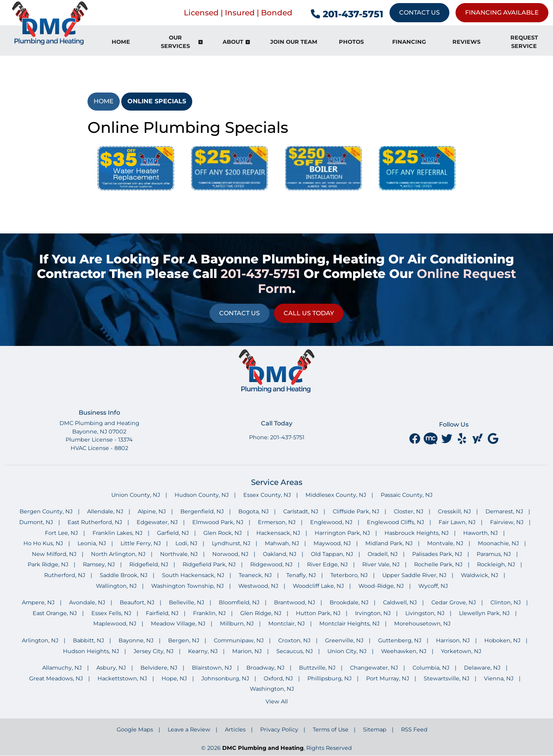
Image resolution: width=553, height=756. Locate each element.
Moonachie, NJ (498, 543)
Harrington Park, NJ (342, 533)
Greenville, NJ (344, 640)
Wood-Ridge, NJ (381, 586)
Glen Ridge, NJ (261, 613)
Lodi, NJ (186, 543)
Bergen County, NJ (46, 511)
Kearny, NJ (203, 651)
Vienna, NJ (499, 678)
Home (104, 101)
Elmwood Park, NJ (218, 522)
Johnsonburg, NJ (225, 678)
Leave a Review (189, 730)
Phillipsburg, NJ (329, 678)
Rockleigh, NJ (496, 564)
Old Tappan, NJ (332, 554)
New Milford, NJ (54, 554)
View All (277, 701)
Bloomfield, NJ (239, 602)
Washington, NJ (272, 689)
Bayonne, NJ (136, 640)
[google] (493, 438)
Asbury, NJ (111, 668)
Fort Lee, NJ (61, 533)
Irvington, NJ (373, 613)
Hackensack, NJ (278, 533)
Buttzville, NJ (317, 668)
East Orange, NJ (55, 613)
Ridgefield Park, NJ (209, 564)
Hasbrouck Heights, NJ (417, 533)
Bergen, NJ (184, 640)
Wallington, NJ (116, 586)
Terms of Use (331, 730)
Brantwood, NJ (295, 602)
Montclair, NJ (286, 624)
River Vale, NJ (381, 564)
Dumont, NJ (36, 522)
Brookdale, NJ (349, 602)
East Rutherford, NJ (95, 522)
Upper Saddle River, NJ (414, 575)
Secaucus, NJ (295, 651)
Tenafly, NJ (301, 575)
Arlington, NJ (40, 640)
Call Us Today (309, 313)
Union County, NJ (136, 495)
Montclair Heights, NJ (349, 624)
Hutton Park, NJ (318, 613)
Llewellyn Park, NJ (484, 613)
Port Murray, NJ (388, 678)
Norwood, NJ (230, 554)
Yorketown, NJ (461, 651)
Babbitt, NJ (88, 640)
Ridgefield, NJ (149, 564)
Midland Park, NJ (389, 543)
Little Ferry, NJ (141, 543)
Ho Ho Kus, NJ (43, 543)
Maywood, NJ (332, 543)
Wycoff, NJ (433, 586)
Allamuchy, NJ (62, 668)
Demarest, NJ (504, 511)
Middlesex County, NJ (336, 495)
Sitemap (375, 730)
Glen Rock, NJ (223, 533)
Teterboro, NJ (349, 575)
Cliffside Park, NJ (356, 511)
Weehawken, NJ (404, 651)
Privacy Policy (279, 730)
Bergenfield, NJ (202, 511)
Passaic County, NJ (407, 495)
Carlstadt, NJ (301, 511)
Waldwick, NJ (480, 575)
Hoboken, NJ (502, 640)
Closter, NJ (409, 511)
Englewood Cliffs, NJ (395, 522)
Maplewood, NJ (115, 624)
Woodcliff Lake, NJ (318, 586)
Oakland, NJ (280, 554)
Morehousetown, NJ (422, 624)
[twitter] (447, 438)
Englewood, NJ (331, 522)
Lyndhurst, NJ (231, 543)
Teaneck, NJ (255, 575)
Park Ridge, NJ (48, 564)
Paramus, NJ (494, 554)
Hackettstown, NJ (122, 678)
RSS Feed (414, 730)
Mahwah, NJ (282, 543)
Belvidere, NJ (159, 668)
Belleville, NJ (187, 602)
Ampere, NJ (38, 602)
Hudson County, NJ (202, 495)
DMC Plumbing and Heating (263, 748)
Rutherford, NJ (65, 575)
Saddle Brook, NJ (124, 575)
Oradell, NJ (383, 554)
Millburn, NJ (237, 624)
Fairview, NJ (507, 522)
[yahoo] (478, 438)
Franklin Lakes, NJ (117, 533)
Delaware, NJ (482, 668)
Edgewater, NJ (157, 522)
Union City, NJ (347, 651)
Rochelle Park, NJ (438, 564)
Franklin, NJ (209, 613)
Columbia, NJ (431, 668)
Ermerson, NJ (277, 522)
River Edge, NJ (327, 564)
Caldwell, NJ (400, 602)
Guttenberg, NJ (400, 640)
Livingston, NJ (425, 613)
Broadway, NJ (265, 668)
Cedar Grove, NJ (454, 602)
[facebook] (415, 438)
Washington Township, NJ (187, 586)
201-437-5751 (347, 14)
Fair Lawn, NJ (457, 522)
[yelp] (463, 438)
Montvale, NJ (445, 543)
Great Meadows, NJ (56, 678)
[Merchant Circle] (431, 438)
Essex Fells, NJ (111, 613)
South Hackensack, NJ (193, 575)
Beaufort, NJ (137, 602)
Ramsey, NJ (99, 564)
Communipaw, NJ (239, 640)
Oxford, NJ (278, 678)
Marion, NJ (247, 651)
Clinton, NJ (506, 602)
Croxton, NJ (294, 640)
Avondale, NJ (87, 602)
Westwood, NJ (258, 586)
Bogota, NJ (253, 511)
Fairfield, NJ (162, 613)
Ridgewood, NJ (271, 564)
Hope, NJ (174, 678)
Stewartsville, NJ (447, 678)
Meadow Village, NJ (178, 624)
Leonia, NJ (92, 543)
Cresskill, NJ (454, 511)
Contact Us (419, 12)
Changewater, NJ (374, 668)
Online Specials (157, 101)
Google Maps (135, 730)
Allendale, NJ (105, 511)
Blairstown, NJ (212, 668)
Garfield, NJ (173, 533)
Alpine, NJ (152, 511)
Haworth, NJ (480, 533)
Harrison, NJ (453, 640)
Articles (235, 730)
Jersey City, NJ (154, 651)
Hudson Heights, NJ (91, 651)
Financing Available (502, 12)
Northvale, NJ (179, 554)
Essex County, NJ (267, 495)
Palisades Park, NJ (437, 554)
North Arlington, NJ (118, 554)
